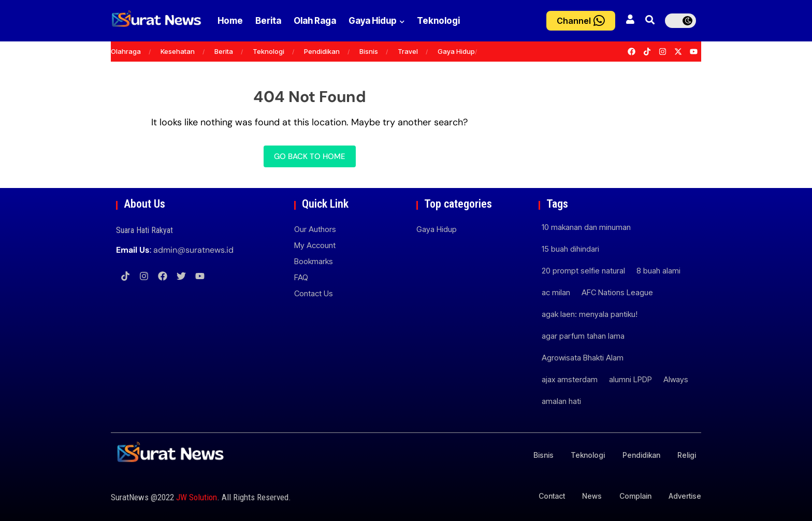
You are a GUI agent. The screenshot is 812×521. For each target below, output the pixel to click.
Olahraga (126, 51)
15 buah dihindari (570, 249)
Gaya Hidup (392, 21)
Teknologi (459, 21)
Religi (687, 455)
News (591, 496)
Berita (273, 21)
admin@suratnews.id (193, 250)
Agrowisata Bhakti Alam (583, 358)
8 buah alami (658, 271)
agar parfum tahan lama (583, 336)
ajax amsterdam (570, 379)
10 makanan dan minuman (586, 227)
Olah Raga (325, 21)
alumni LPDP (630, 379)
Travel (408, 51)
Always (676, 379)
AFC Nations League (617, 292)
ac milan (556, 292)
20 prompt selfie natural (583, 271)
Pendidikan (322, 51)
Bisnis (369, 51)
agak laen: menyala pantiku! (590, 314)
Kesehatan (178, 51)
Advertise (685, 496)
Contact (551, 496)
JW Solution (197, 497)
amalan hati (561, 401)
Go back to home (310, 156)
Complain (635, 496)
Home (230, 21)
